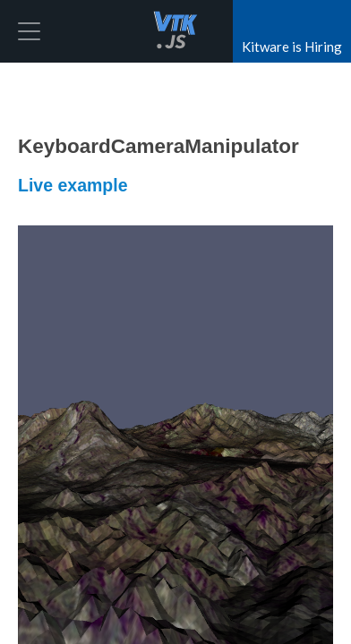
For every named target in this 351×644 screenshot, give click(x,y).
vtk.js (175, 31)
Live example (73, 185)
